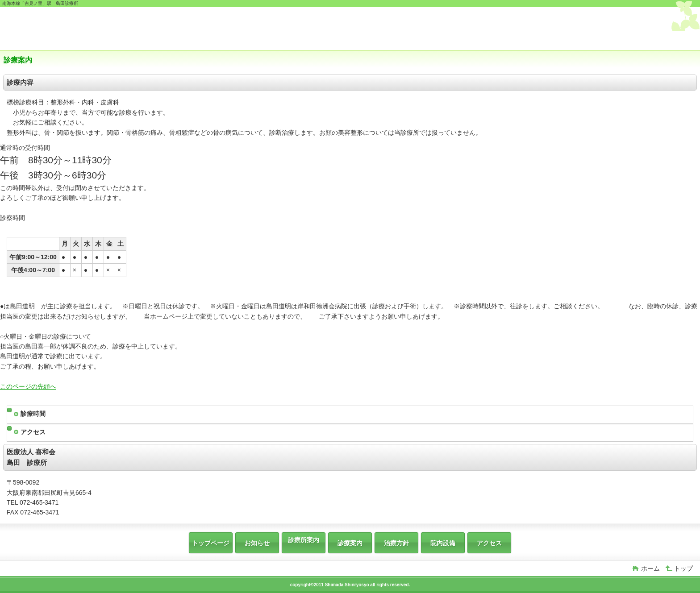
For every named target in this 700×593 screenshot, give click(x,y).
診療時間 (33, 414)
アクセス (33, 432)
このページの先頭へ (28, 386)
